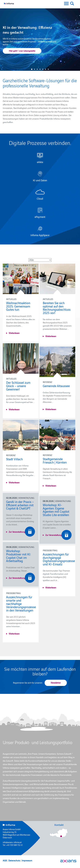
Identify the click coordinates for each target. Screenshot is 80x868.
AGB (5, 860)
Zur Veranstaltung (17, 532)
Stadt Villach (14, 459)
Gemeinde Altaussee (56, 386)
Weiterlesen (14, 333)
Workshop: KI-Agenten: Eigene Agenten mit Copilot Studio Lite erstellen (56, 510)
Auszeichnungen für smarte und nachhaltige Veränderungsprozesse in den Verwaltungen (21, 603)
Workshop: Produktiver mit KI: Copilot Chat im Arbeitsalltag (18, 556)
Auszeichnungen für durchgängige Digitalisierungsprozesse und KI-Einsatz (59, 559)
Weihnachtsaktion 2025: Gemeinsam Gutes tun (18, 306)
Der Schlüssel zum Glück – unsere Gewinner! (18, 386)
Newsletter (56, 683)
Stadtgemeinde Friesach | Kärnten (55, 460)
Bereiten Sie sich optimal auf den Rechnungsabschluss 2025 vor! (57, 308)
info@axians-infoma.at (12, 842)
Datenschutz (14, 860)
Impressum (27, 860)
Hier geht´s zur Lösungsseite (22, 51)
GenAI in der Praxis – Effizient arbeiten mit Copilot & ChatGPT (20, 505)
